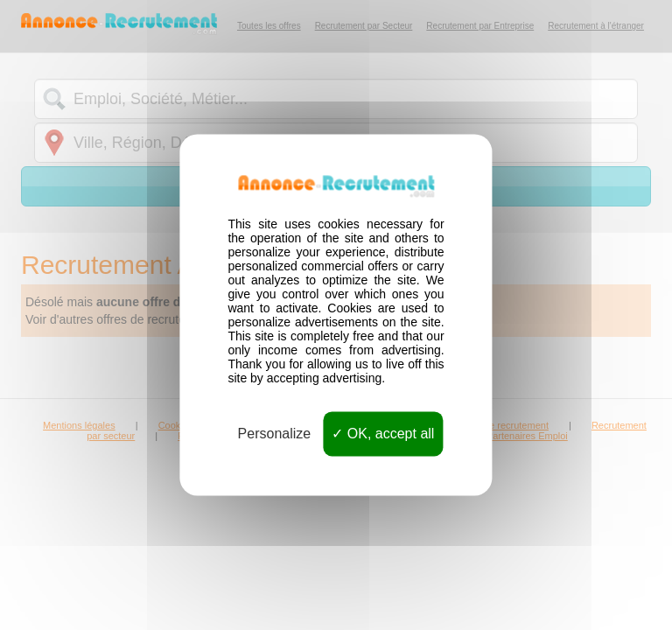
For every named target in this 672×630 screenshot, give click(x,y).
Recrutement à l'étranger (596, 26)
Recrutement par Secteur (364, 26)
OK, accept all (383, 434)
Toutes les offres (269, 26)
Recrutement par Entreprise (480, 26)
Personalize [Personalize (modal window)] (275, 434)
